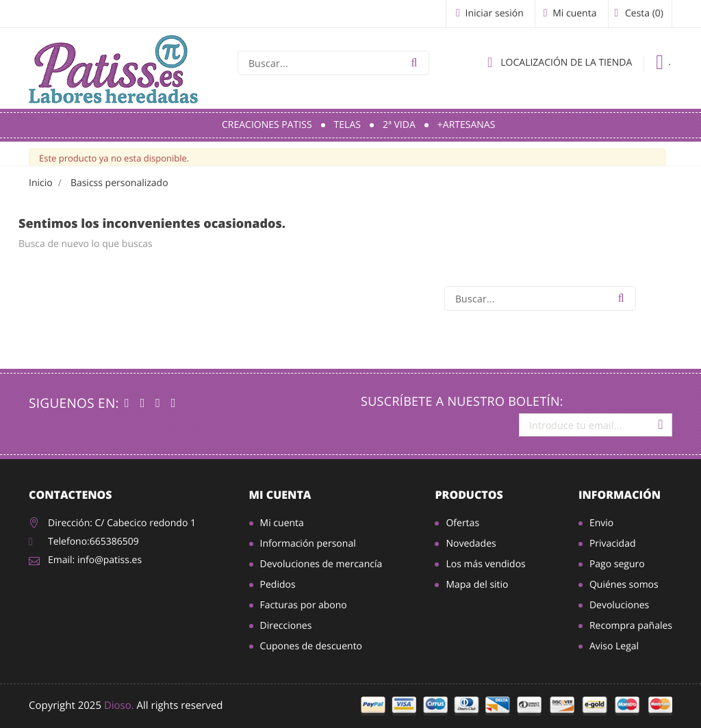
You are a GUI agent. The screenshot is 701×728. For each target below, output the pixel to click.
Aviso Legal (614, 646)
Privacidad (613, 544)
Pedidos (278, 585)
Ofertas (462, 523)
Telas (347, 125)
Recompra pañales (631, 626)
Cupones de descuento (311, 646)
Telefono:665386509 (93, 542)
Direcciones (286, 626)
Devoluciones (619, 605)
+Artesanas (467, 125)
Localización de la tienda (560, 62)
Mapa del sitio (477, 585)
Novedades (471, 544)
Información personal (308, 544)
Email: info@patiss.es (95, 560)
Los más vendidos (485, 564)
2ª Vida (399, 125)
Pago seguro (617, 564)
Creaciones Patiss (267, 125)
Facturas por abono (304, 605)
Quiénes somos (624, 585)
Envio (601, 523)
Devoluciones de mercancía (321, 564)
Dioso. (119, 705)
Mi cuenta (280, 495)
